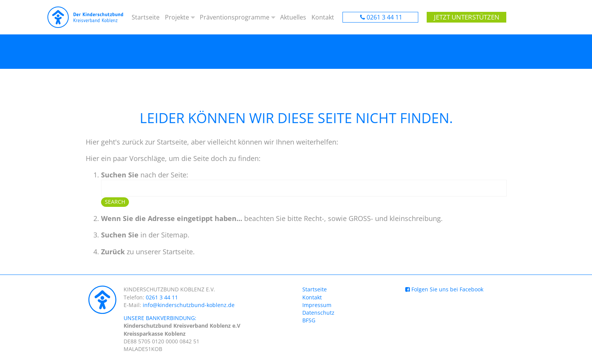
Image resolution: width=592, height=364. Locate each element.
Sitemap (174, 235)
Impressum (317, 305)
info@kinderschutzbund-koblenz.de (189, 305)
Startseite (146, 17)
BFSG (309, 320)
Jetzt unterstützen (464, 17)
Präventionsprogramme (235, 17)
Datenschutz (318, 313)
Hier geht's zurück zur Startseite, (137, 142)
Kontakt (323, 17)
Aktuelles (294, 17)
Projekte (177, 17)
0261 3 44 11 (384, 17)
